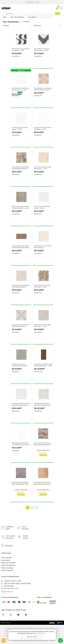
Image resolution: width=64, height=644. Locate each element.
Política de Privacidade (39, 633)
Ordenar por (47, 25)
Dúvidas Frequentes (7, 570)
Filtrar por (17, 25)
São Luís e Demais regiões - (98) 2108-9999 (16, 583)
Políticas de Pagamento (8, 565)
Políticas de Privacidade (8, 563)
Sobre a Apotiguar (7, 558)
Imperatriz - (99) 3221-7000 (11, 581)
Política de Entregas (7, 568)
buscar (58, 13)
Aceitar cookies (32, 637)
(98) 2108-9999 (7, 586)
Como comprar (6, 560)
